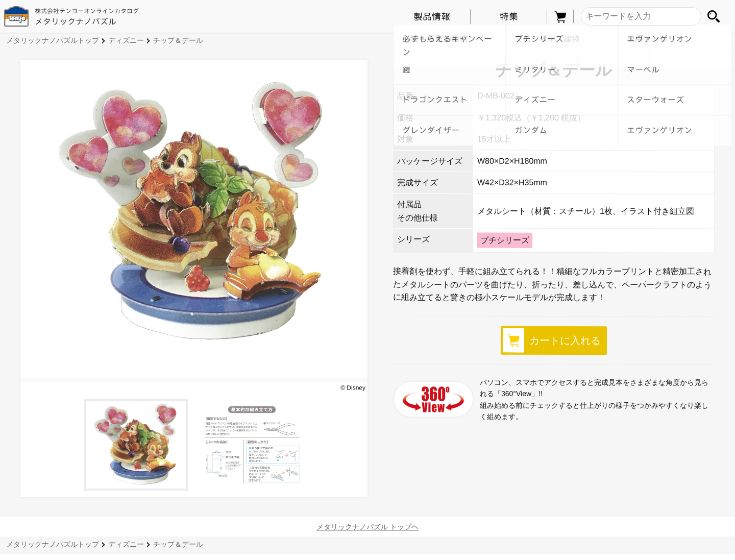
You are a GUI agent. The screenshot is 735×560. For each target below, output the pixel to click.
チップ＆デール (178, 40)
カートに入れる (552, 340)
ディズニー (126, 40)
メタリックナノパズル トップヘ (367, 527)
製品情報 (432, 16)
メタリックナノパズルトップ (53, 40)
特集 (508, 16)
